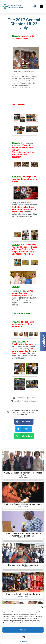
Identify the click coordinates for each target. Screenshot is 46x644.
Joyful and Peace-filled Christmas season (23, 504)
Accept (23, 630)
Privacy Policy (24, 641)
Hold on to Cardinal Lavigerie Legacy (23, 594)
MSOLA (13, 414)
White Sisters (22, 414)
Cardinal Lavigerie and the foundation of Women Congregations (23, 535)
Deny (23, 637)
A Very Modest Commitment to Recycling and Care (23, 474)
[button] (42, 607)
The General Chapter (29, 401)
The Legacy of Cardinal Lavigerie (23, 565)
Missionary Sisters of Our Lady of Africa (24, 411)
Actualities (18, 401)
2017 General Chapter (19, 410)
